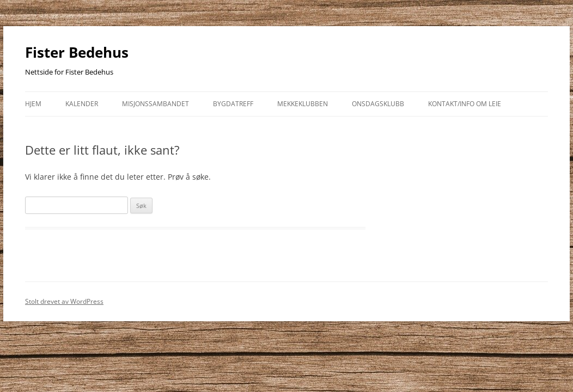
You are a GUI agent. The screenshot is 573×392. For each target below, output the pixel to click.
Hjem (33, 104)
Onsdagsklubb (378, 104)
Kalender (82, 104)
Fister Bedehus (77, 52)
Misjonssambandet (156, 104)
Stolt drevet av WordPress (64, 301)
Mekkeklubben (303, 104)
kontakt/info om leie (465, 104)
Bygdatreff (233, 104)
